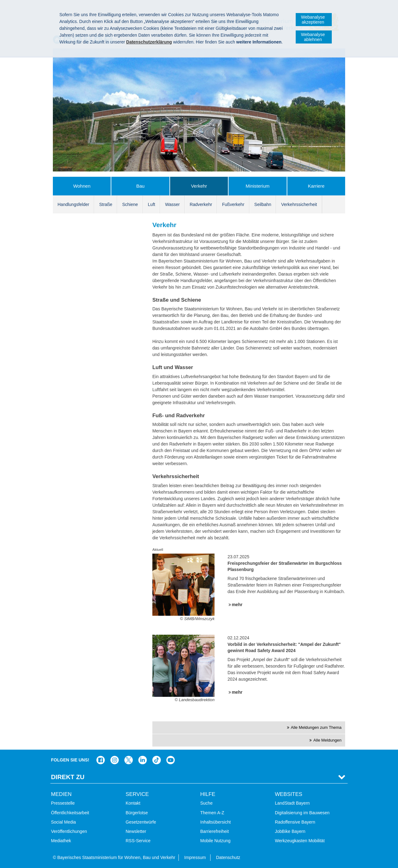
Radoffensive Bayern (295, 822)
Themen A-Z (212, 813)
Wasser (172, 204)
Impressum (195, 857)
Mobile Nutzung (215, 841)
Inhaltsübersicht (215, 822)
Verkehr (199, 186)
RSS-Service (138, 841)
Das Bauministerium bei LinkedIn (143, 760)
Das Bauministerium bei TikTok (157, 760)
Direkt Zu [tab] (68, 777)
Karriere (316, 186)
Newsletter (136, 831)
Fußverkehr (233, 204)
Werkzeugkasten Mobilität (300, 841)
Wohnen (82, 186)
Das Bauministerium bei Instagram (115, 760)
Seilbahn (263, 204)
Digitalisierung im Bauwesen (302, 813)
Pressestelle (63, 803)
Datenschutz (228, 857)
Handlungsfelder (73, 204)
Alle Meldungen (327, 740)
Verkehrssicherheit (299, 204)
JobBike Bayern (290, 831)
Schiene (130, 204)
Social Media (63, 822)
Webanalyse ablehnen (313, 37)
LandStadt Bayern (292, 803)
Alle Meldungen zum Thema (316, 727)
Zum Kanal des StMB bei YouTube (171, 760)
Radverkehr (201, 204)
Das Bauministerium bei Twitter (129, 760)
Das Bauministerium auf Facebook (101, 760)
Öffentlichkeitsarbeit (70, 813)
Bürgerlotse (137, 813)
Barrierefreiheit (215, 831)
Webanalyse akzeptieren (313, 20)
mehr (237, 605)
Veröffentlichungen (69, 831)
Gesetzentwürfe (141, 822)
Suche (206, 803)
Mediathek (61, 841)
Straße (106, 204)
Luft (152, 204)
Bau (140, 186)
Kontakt (133, 803)
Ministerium (258, 186)
